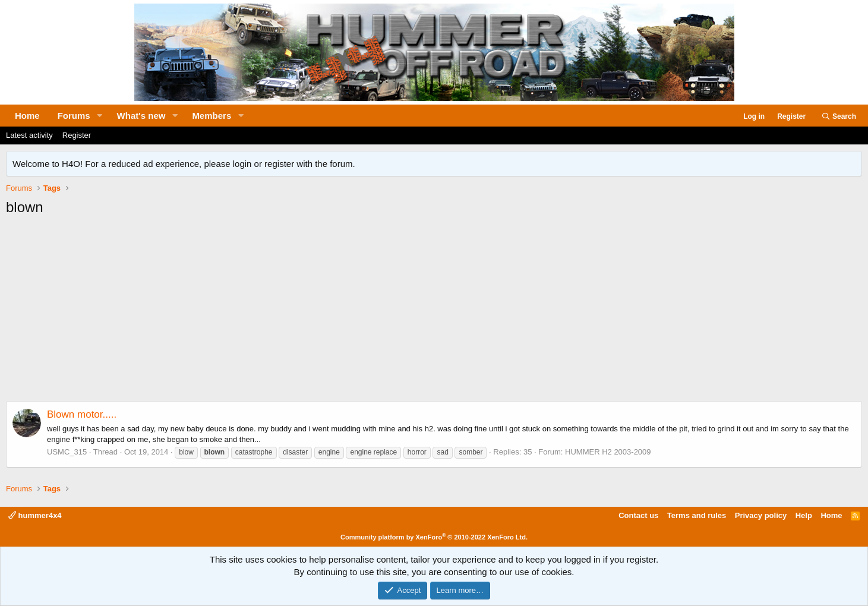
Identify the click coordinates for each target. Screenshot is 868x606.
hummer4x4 (35, 515)
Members (212, 116)
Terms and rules (697, 515)
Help (804, 515)
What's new (141, 116)
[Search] (839, 117)
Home (27, 116)
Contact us (638, 515)
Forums (74, 116)
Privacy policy (761, 515)
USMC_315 (67, 452)
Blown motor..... (82, 414)
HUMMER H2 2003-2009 (608, 452)
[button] (100, 116)
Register (77, 135)
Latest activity (29, 135)
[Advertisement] (434, 312)
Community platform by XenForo (434, 537)
